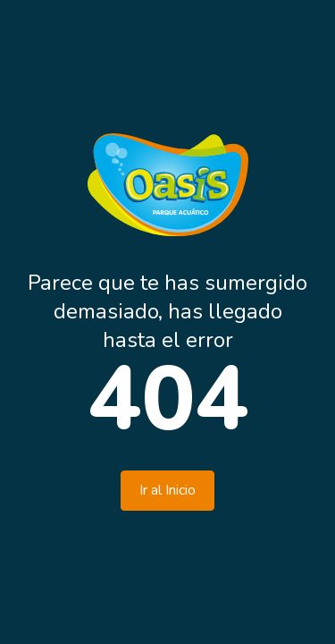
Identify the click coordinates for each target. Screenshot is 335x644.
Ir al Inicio (167, 490)
